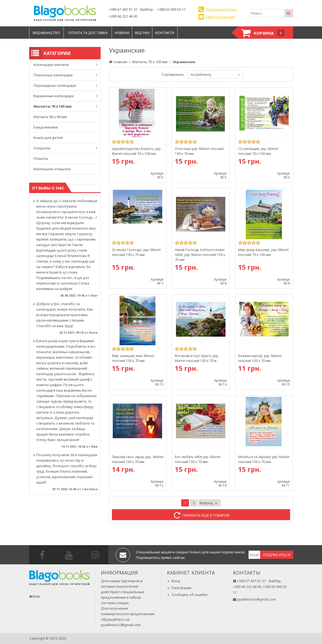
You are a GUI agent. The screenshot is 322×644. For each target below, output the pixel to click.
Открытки (42, 148)
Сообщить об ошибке (187, 595)
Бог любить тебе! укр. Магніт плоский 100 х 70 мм (198, 459)
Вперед (209, 503)
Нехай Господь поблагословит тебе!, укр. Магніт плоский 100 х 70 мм (200, 255)
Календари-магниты (51, 65)
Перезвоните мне (221, 9)
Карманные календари (54, 96)
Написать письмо (220, 17)
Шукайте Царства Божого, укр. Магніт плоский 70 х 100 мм (137, 151)
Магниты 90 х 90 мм (50, 117)
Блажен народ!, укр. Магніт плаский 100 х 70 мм (260, 358)
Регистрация (179, 588)
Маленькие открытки (52, 169)
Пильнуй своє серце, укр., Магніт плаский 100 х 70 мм (138, 459)
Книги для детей (48, 138)
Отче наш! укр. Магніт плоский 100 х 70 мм (199, 151)
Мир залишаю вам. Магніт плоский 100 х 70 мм (133, 358)
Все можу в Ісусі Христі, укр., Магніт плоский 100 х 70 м (197, 358)
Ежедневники (46, 127)
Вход (173, 581)
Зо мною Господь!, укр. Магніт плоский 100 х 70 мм (136, 252)
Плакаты (41, 158)
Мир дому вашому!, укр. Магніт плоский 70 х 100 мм (263, 252)
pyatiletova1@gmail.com (121, 625)
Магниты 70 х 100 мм (53, 106)
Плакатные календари (53, 75)
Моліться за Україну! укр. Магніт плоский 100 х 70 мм (264, 459)
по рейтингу (201, 74)
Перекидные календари (55, 85)
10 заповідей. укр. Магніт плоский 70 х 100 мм (258, 151)
